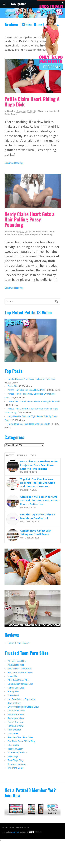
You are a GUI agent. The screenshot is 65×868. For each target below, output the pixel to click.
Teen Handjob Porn (17, 753)
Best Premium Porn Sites (20, 672)
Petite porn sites (16, 718)
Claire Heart (43, 111)
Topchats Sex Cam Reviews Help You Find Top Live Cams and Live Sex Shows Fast (38, 483)
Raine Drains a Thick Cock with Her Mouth (29, 424)
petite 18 (55, 111)
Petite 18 (12, 386)
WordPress (15, 832)
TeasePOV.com (15, 749)
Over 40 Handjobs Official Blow (23, 707)
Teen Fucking (45, 235)
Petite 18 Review (16, 711)
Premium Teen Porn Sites (20, 737)
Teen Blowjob (31, 235)
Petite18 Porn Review (18, 643)
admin (10, 232)
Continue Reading (14, 163)
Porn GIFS (13, 734)
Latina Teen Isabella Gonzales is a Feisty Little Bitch (34, 401)
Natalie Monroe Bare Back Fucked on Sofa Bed (31, 379)
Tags (33, 455)
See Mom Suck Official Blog (22, 741)
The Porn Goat (15, 768)
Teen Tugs (13, 756)
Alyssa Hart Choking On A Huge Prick (26, 390)
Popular (22, 455)
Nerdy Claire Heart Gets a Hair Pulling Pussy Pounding (29, 219)
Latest (10, 455)
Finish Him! (13, 695)
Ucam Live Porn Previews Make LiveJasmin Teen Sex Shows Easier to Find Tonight (39, 465)
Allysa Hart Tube (16, 665)
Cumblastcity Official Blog (20, 684)
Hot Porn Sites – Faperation (21, 699)
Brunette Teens (40, 232)
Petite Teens (11, 114)
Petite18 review (15, 722)
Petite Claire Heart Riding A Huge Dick (32, 102)
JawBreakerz (14, 703)
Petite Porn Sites (16, 714)
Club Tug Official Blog (18, 680)
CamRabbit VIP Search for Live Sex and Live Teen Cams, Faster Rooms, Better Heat (39, 501)
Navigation (19, 4)
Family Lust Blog (16, 688)
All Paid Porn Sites (17, 661)
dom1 (10, 111)
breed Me (12, 676)
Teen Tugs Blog (15, 760)
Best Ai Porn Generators (20, 669)
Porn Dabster (14, 730)
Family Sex (13, 692)
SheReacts (13, 745)
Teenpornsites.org (17, 764)
